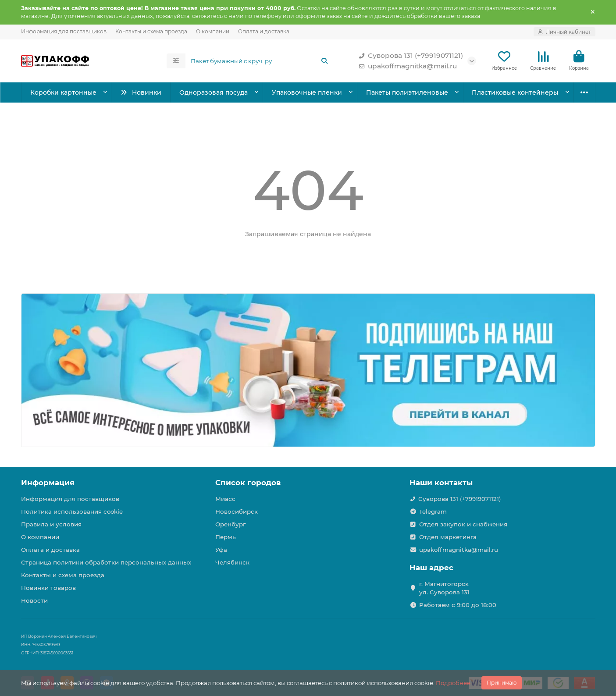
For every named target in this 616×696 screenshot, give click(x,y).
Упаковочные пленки (307, 92)
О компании (213, 31)
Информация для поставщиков (64, 31)
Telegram (433, 511)
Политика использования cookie (72, 511)
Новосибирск (237, 511)
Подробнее (453, 683)
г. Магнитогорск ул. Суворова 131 (444, 588)
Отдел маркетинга (448, 537)
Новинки (141, 92)
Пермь (226, 537)
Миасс (225, 499)
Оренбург (230, 524)
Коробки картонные (63, 92)
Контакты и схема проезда (151, 31)
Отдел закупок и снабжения (463, 524)
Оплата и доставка (264, 31)
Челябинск (232, 562)
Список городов (248, 483)
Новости (34, 600)
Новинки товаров (48, 588)
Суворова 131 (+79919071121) (409, 56)
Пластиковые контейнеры (515, 92)
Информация (48, 483)
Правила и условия (51, 524)
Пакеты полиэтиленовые (407, 92)
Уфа (221, 550)
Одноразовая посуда (214, 92)
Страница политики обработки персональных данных (106, 562)
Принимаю (502, 683)
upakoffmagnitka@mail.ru (406, 66)
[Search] (260, 61)
